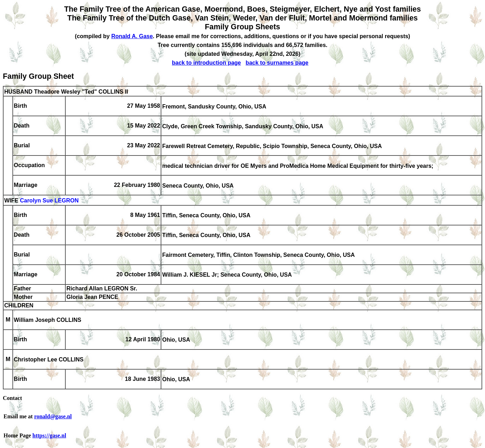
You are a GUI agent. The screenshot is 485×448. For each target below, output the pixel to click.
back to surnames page (277, 63)
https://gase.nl (49, 435)
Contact (12, 398)
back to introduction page (206, 63)
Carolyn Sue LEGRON (49, 201)
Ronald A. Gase (132, 36)
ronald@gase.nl (53, 416)
